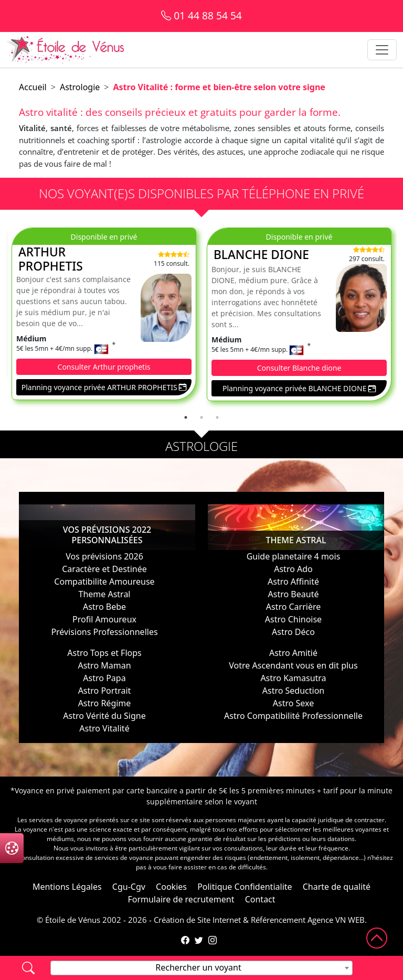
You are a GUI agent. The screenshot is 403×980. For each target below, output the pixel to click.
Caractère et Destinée (104, 569)
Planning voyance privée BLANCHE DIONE (299, 388)
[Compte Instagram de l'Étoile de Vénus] (213, 940)
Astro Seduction (293, 691)
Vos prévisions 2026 (104, 556)
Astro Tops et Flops (104, 653)
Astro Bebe (104, 607)
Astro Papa (104, 678)
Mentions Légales (67, 887)
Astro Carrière (294, 607)
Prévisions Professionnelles (104, 632)
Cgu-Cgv (129, 887)
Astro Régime (105, 703)
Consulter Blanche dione (299, 368)
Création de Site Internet (197, 920)
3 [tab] (217, 417)
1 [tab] (186, 417)
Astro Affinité (293, 581)
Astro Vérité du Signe (104, 716)
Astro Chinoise (293, 619)
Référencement (278, 920)
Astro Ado (293, 569)
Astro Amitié (293, 653)
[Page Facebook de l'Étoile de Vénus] (185, 940)
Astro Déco (293, 632)
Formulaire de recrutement (181, 899)
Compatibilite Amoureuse (104, 581)
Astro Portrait (105, 691)
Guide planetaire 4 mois (294, 556)
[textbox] (201, 967)
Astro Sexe (293, 703)
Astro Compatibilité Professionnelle (293, 716)
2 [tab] (201, 417)
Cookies (171, 887)
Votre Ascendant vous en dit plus (293, 665)
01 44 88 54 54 (201, 15)
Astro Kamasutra (293, 678)
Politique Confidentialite (245, 887)
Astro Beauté (294, 594)
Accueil (33, 87)
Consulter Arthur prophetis (104, 367)
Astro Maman (104, 665)
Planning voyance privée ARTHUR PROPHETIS (104, 387)
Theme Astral (104, 594)
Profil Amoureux (104, 619)
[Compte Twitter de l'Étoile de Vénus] (199, 940)
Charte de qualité (337, 887)
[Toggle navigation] (382, 50)
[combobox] (201, 968)
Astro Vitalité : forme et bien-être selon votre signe (219, 87)
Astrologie (80, 87)
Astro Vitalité (104, 728)
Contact (260, 899)
